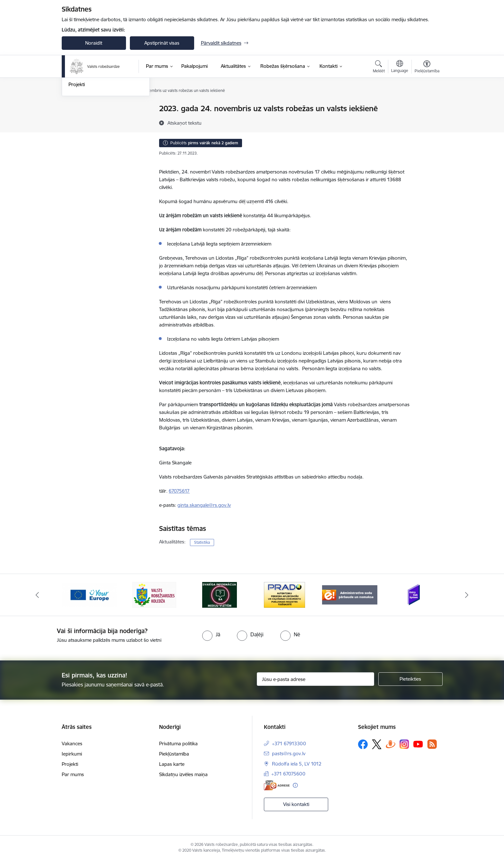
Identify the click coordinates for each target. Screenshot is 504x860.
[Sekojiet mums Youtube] (418, 744)
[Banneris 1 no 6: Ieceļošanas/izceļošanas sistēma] (89, 594)
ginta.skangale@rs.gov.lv (204, 505)
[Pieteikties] (410, 679)
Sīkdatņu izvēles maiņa (183, 774)
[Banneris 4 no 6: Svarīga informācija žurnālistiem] (284, 594)
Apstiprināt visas (162, 43)
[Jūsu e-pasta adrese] (315, 679)
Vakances (72, 744)
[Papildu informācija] (295, 785)
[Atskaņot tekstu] (184, 123)
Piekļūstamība (174, 754)
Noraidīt (94, 43)
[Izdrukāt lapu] (427, 106)
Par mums (73, 774)
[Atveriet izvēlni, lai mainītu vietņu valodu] (400, 67)
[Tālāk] (467, 595)
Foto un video (83, 131)
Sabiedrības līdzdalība (92, 143)
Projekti (77, 154)
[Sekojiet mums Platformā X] (377, 744)
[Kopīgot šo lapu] (427, 122)
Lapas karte (172, 764)
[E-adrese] (277, 785)
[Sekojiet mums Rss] (432, 744)
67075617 (179, 491)
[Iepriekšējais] (37, 595)
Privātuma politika (178, 744)
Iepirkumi (72, 754)
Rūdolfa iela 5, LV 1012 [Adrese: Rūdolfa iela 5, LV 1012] (297, 764)
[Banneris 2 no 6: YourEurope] (154, 594)
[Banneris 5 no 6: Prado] (350, 594)
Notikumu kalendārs (90, 109)
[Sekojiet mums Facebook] (363, 744)
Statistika (202, 542)
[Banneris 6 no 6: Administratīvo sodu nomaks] (415, 594)
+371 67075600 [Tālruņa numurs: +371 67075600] (288, 774)
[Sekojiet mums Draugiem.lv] (391, 744)
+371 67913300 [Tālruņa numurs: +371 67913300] (289, 744)
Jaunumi (78, 120)
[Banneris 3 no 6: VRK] (220, 594)
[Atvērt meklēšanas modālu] (379, 67)
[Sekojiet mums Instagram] (404, 744)
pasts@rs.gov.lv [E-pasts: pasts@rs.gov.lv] (289, 753)
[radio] (211, 634)
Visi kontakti (296, 804)
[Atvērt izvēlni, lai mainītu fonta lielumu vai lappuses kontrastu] (427, 67)
